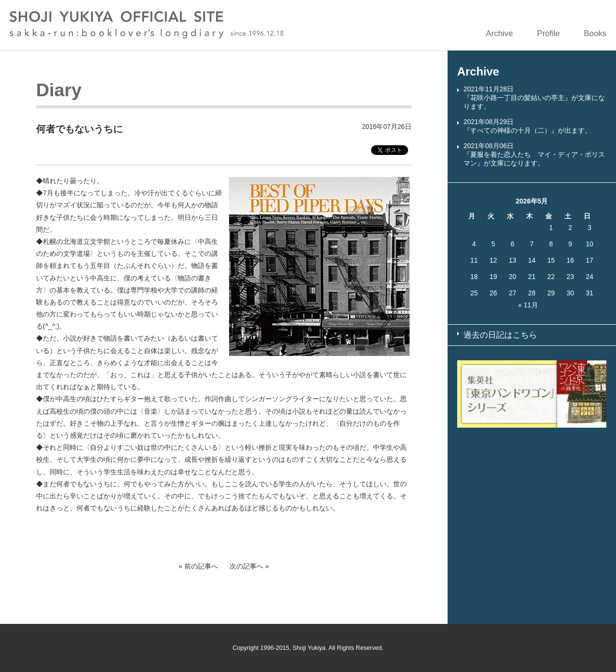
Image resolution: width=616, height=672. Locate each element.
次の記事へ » (249, 566)
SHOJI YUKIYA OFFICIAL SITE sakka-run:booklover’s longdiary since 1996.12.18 (147, 25)
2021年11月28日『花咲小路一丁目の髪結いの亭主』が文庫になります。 (534, 98)
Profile (549, 33)
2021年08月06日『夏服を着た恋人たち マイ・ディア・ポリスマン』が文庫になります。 (534, 154)
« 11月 (528, 305)
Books (595, 33)
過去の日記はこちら (500, 335)
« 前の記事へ (198, 566)
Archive (500, 33)
